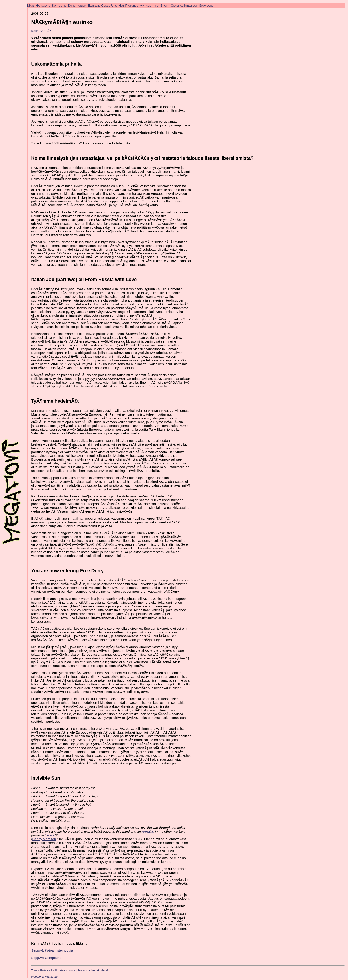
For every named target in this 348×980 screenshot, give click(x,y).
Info (155, 5)
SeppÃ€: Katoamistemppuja (52, 950)
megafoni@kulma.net (45, 977)
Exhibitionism (77, 5)
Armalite (148, 831)
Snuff (165, 5)
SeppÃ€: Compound (46, 958)
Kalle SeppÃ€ (41, 31)
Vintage (145, 5)
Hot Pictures (128, 5)
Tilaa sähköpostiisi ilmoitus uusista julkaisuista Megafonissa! (69, 970)
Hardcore (43, 5)
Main (31, 5)
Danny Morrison (44, 839)
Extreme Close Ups (102, 5)
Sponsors (206, 5)
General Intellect (184, 5)
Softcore (59, 5)
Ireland (50, 835)
